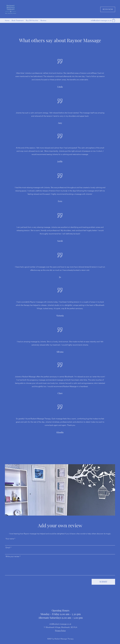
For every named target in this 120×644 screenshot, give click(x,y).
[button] (114, 20)
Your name (10, 539)
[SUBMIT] (103, 582)
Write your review (12, 556)
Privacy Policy (60, 631)
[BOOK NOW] (108, 9)
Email (8, 548)
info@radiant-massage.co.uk (101, 20)
